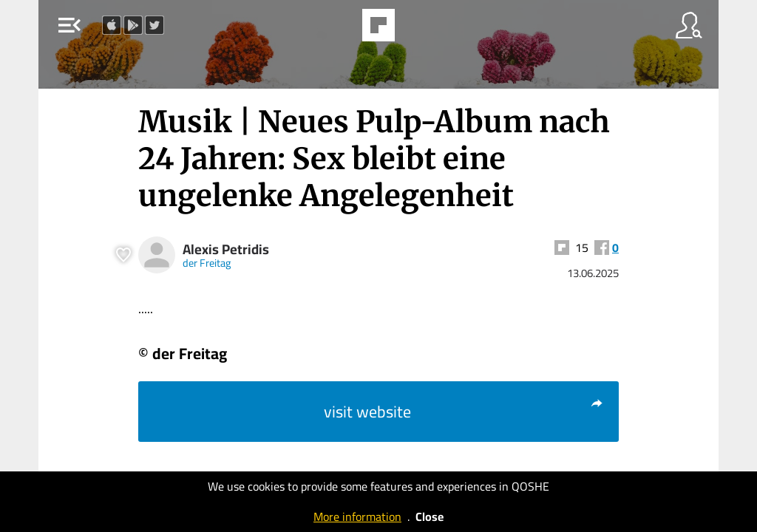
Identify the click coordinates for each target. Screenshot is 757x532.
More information (357, 516)
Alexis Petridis (226, 249)
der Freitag (207, 263)
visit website (464, 412)
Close (430, 516)
